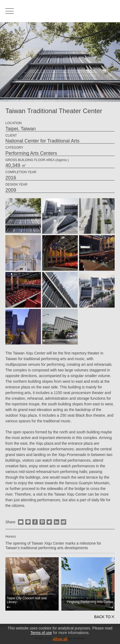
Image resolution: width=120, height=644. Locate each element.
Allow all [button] (60, 639)
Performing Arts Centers (31, 153)
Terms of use (41, 633)
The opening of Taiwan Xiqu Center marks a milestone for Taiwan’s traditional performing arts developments (53, 546)
